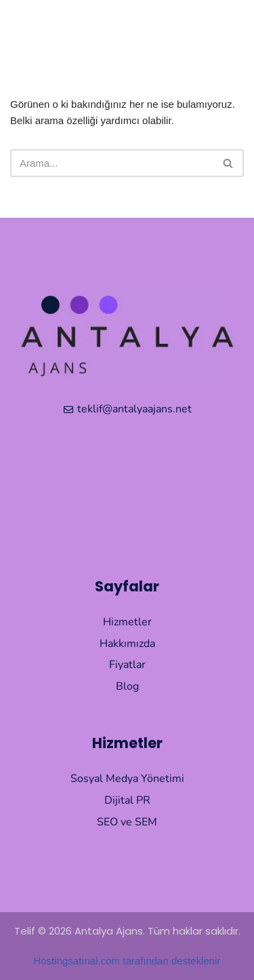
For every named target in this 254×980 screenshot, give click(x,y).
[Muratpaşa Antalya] (127, 492)
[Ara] (112, 163)
